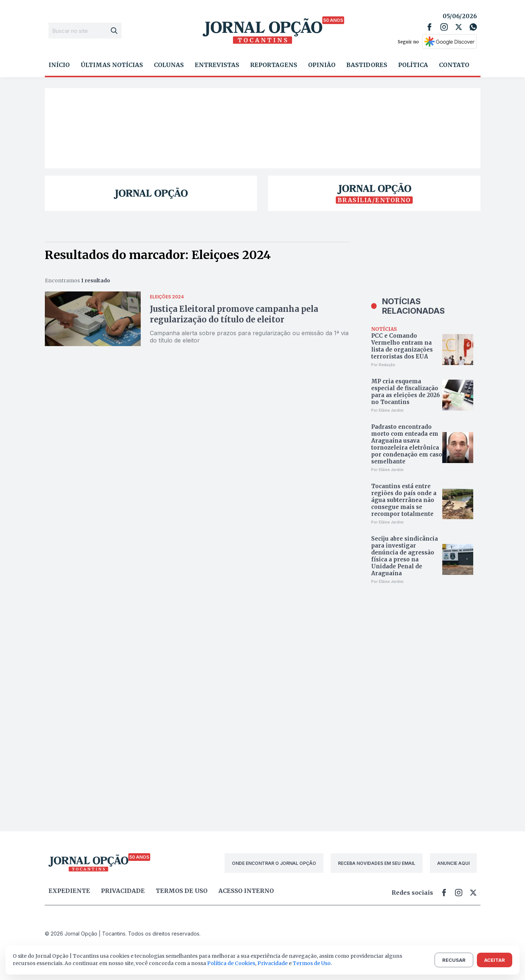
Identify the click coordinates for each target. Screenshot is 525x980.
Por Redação (383, 365)
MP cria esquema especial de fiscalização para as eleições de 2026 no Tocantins (406, 392)
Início (59, 65)
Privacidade (123, 891)
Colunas (169, 65)
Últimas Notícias (112, 65)
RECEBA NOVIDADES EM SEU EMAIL (377, 863)
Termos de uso (182, 891)
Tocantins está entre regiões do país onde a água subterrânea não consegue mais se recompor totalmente (404, 500)
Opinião (322, 65)
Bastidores (367, 65)
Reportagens (274, 65)
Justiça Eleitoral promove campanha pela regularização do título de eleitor (234, 314)
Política (413, 65)
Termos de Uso (312, 963)
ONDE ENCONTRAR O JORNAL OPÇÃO (274, 863)
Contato (454, 65)
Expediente (69, 891)
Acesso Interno (246, 891)
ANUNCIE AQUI (453, 863)
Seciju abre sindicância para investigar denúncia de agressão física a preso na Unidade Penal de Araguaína (405, 556)
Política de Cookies (231, 963)
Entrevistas (217, 65)
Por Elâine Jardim (387, 410)
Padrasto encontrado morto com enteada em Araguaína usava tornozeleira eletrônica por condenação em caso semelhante (407, 444)
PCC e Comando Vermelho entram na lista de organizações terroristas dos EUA (402, 346)
